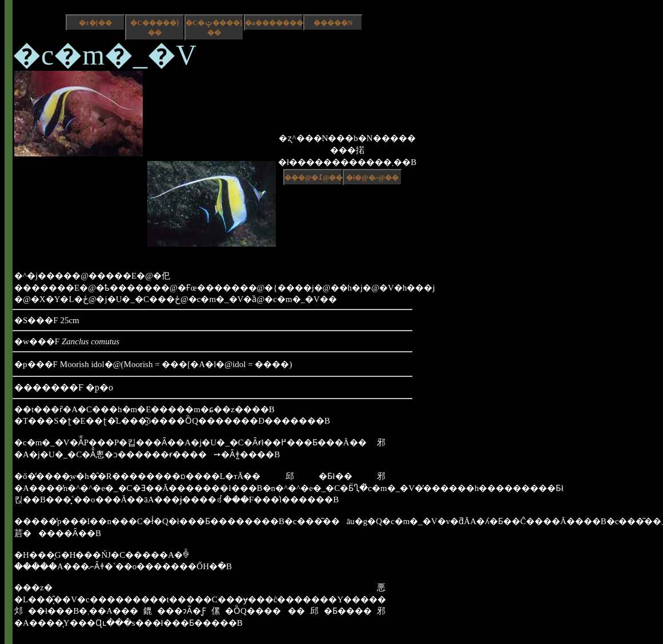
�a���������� (274, 23)
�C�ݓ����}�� (214, 28)
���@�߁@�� (314, 178)
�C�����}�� (154, 28)
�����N (333, 23)
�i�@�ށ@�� (372, 178)
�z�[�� (95, 23)
